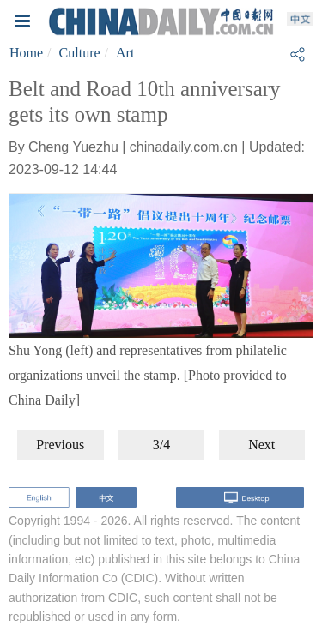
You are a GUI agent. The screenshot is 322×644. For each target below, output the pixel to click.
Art (125, 53)
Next (261, 445)
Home (26, 53)
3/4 (161, 445)
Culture (80, 53)
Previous (60, 445)
